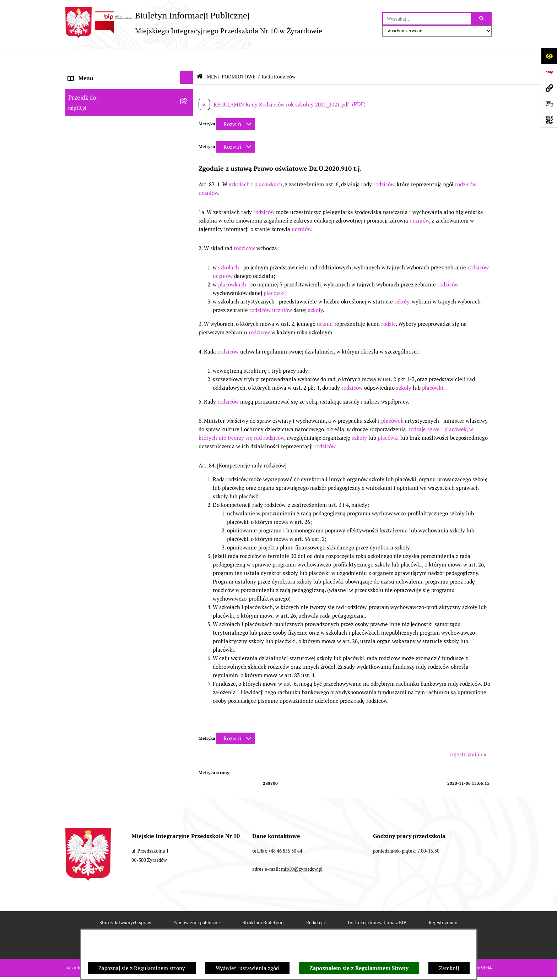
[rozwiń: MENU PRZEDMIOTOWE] (188, 295)
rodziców (384, 165)
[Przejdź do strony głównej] (194, 23)
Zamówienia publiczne (197, 903)
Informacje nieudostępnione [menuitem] (102, 344)
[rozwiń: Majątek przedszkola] (188, 254)
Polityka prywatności (340, 927)
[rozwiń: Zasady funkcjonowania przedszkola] (188, 172)
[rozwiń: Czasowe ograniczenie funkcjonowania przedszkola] (188, 408)
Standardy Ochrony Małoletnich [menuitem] (107, 457)
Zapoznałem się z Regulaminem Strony (359, 968)
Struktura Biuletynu (263, 903)
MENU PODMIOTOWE (231, 57)
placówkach (268, 165)
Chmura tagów (281, 927)
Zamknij (449, 968)
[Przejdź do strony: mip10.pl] (549, 88)
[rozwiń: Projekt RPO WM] (188, 110)
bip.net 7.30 (479, 968)
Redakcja (316, 903)
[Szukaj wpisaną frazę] (482, 19)
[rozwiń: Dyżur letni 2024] (188, 440)
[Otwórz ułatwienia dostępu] (549, 56)
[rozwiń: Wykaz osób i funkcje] (188, 151)
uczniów (208, 173)
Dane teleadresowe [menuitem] (91, 75)
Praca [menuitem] (75, 329)
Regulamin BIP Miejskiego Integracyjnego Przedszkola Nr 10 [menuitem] (119, 366)
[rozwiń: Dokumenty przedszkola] (188, 311)
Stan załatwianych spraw (125, 903)
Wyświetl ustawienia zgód (247, 968)
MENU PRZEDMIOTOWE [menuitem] (98, 297)
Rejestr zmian (443, 903)
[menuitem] (129, 111)
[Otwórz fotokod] (549, 120)
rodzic (388, 304)
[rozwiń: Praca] (188, 327)
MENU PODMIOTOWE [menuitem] (95, 91)
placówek (392, 401)
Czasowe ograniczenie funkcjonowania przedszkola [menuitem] (115, 414)
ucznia (325, 304)
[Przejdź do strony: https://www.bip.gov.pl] (549, 72)
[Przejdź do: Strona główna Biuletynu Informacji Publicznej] (200, 57)
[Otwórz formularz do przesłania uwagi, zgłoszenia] (549, 104)
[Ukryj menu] (187, 58)
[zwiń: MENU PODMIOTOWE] (188, 90)
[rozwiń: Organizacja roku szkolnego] (188, 392)
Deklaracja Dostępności (219, 927)
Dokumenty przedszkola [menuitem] (97, 313)
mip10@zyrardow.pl (302, 850)
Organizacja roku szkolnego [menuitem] (102, 393)
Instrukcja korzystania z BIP (377, 903)
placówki (274, 273)
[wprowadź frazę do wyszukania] (427, 19)
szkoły (402, 282)
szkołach (239, 165)
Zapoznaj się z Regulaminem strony (142, 968)
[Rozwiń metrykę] (236, 105)
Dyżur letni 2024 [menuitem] (88, 441)
